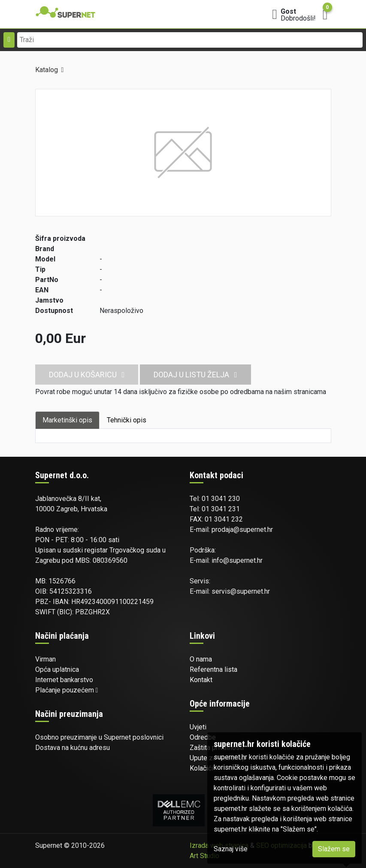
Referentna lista (213, 669)
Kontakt (201, 680)
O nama (201, 659)
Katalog (47, 70)
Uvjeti (198, 727)
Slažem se (334, 849)
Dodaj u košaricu (87, 375)
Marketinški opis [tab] (67, 420)
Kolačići (201, 768)
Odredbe (203, 737)
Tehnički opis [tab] (127, 420)
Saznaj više (231, 849)
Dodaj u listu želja (195, 375)
